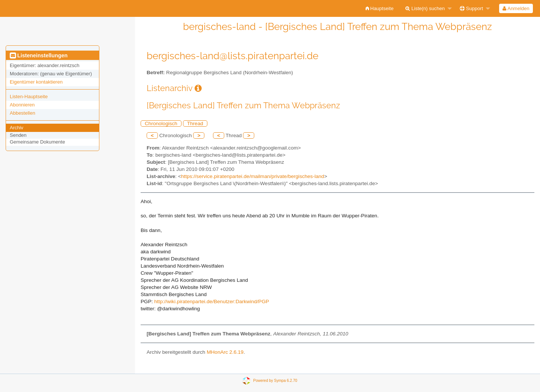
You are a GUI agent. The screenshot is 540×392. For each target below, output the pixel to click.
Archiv (16, 128)
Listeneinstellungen (39, 55)
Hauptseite (380, 8)
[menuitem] (380, 8)
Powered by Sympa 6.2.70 (275, 380)
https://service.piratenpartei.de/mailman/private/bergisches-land (253, 176)
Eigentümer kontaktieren (36, 82)
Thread (195, 123)
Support (471, 8)
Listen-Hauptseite (29, 97)
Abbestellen (22, 113)
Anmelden (516, 8)
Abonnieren (22, 105)
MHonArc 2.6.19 (225, 352)
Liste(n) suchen (425, 8)
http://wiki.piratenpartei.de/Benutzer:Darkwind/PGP (211, 301)
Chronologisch (161, 123)
